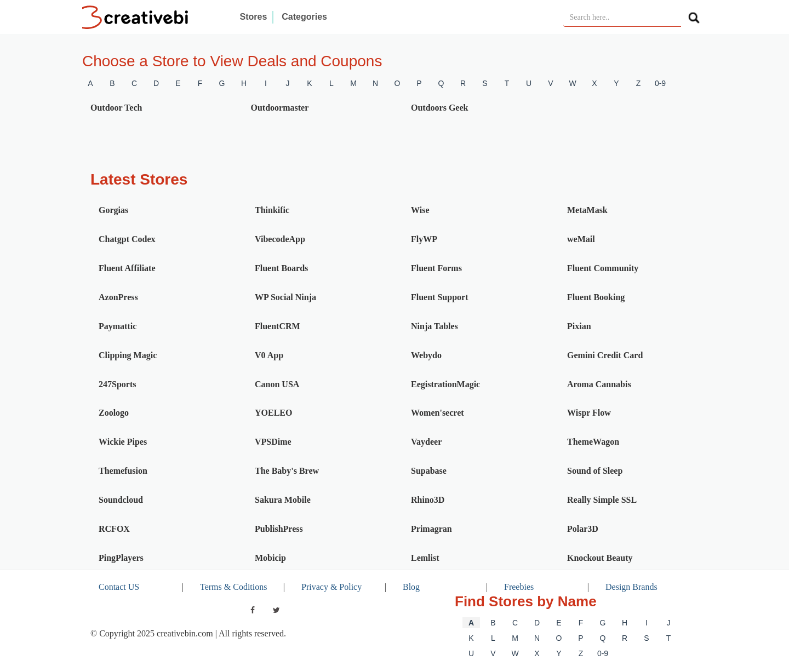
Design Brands (631, 587)
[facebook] (253, 610)
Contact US (119, 587)
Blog (411, 587)
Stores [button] (254, 17)
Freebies (519, 587)
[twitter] (277, 610)
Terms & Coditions (233, 587)
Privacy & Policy (331, 587)
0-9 (660, 83)
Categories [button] (304, 17)
